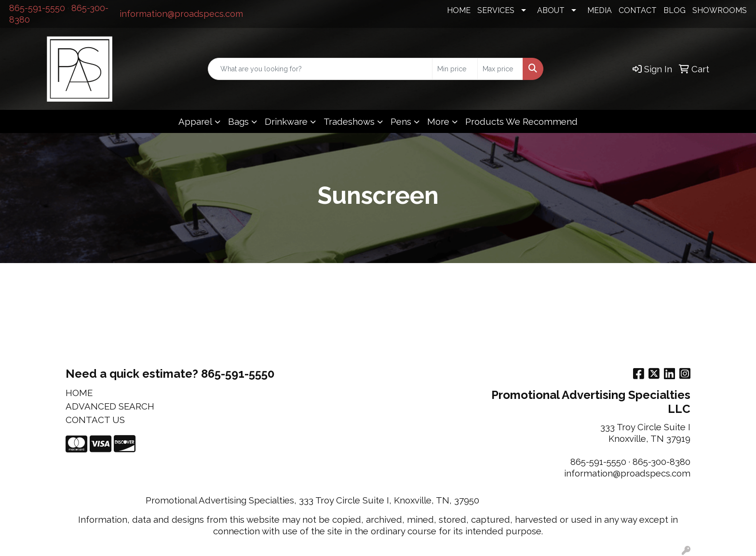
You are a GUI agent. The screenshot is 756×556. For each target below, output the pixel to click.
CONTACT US (95, 420)
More (438, 121)
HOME (459, 10)
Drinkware (286, 121)
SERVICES (496, 10)
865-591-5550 (37, 8)
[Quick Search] (320, 69)
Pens (401, 121)
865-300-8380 (661, 462)
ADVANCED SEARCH (110, 406)
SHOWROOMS (720, 10)
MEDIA (600, 10)
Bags (238, 121)
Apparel (195, 121)
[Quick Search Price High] (500, 69)
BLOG (675, 10)
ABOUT (551, 10)
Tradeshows (349, 121)
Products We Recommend (521, 121)
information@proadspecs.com (181, 14)
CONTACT (638, 10)
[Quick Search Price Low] (455, 69)
